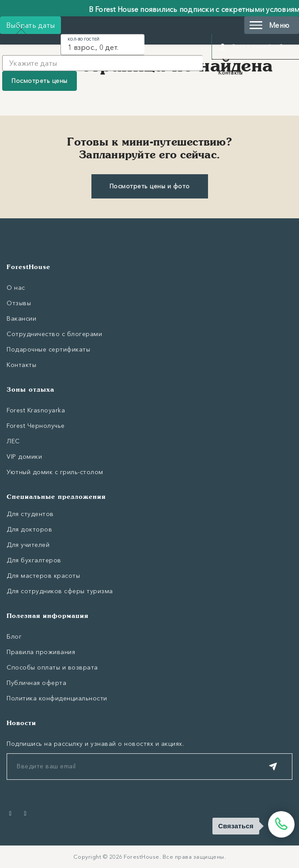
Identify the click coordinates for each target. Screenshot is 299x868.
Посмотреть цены (40, 81)
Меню (269, 25)
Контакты (230, 73)
